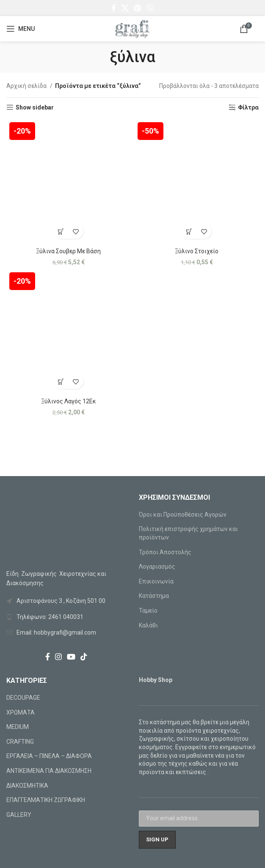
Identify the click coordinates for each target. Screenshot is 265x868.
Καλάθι (148, 625)
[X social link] (125, 8)
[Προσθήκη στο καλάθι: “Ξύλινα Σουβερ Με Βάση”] (61, 231)
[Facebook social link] (114, 8)
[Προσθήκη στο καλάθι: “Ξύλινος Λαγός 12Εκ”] (61, 382)
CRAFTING (20, 742)
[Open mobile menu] (21, 29)
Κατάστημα (154, 596)
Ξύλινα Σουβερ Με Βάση (68, 251)
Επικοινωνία (156, 581)
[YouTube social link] (71, 657)
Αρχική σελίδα (27, 86)
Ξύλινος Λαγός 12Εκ (69, 401)
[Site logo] (132, 28)
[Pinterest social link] (137, 8)
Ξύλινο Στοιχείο (197, 251)
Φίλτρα (248, 107)
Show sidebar (35, 107)
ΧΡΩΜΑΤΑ (21, 712)
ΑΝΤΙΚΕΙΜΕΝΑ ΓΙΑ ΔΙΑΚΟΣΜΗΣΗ (49, 771)
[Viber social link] (150, 8)
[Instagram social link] (58, 657)
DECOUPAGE (23, 698)
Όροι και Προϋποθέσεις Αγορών (183, 515)
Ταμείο (148, 611)
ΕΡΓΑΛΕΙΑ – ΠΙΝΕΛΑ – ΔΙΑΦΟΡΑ (49, 756)
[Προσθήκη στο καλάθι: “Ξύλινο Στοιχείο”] (189, 231)
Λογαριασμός (157, 567)
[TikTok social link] (84, 657)
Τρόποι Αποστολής (165, 552)
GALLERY (19, 815)
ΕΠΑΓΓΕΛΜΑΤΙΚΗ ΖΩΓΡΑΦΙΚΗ (46, 800)
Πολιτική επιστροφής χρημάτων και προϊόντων (188, 533)
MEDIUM (18, 727)
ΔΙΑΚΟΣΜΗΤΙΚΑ (27, 786)
